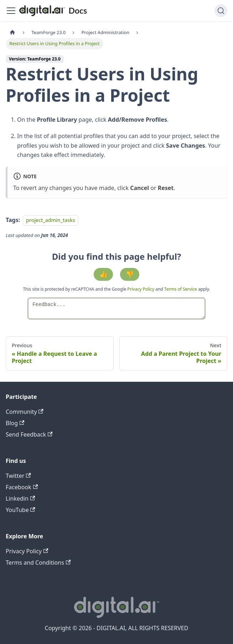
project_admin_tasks (51, 220)
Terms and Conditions (38, 563)
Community (25, 412)
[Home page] (12, 33)
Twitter (18, 476)
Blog (15, 423)
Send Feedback (29, 434)
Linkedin (20, 498)
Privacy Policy (141, 289)
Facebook (22, 487)
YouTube (20, 510)
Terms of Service (181, 289)
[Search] (221, 11)
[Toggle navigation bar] (11, 11)
